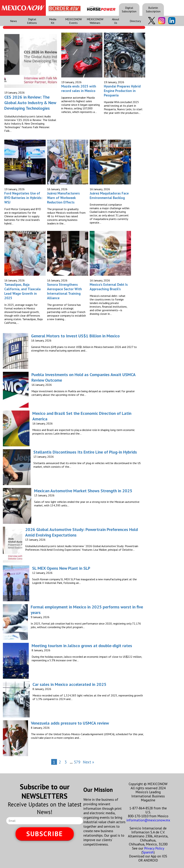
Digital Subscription (129, 10)
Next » (88, 762)
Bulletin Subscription (153, 10)
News (13, 21)
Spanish (148, 852)
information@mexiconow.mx (148, 820)
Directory (135, 21)
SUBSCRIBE (45, 834)
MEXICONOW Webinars (95, 21)
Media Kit (53, 21)
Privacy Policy (154, 848)
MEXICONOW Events (73, 21)
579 (77, 762)
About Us (116, 21)
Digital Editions (32, 21)
